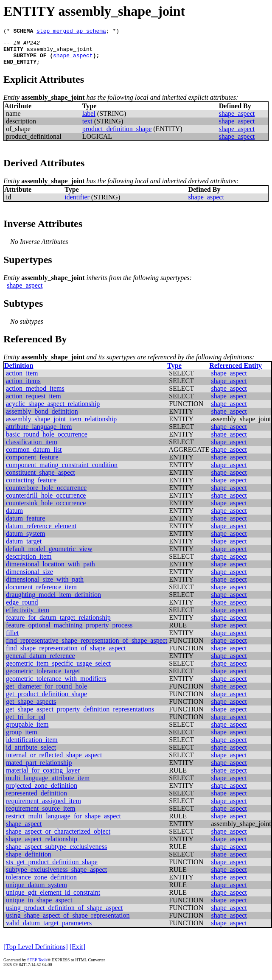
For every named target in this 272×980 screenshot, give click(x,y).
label (89, 120)
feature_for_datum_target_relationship (58, 624)
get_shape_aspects (31, 708)
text (87, 127)
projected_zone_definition (42, 792)
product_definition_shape (117, 135)
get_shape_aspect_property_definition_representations (80, 715)
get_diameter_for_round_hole (46, 693)
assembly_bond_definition (42, 418)
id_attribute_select (31, 754)
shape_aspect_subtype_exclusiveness (56, 853)
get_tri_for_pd (25, 723)
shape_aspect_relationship (42, 845)
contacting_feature (31, 486)
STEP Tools (37, 966)
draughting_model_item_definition (53, 601)
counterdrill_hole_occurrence (46, 502)
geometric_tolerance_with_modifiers (56, 685)
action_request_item (34, 402)
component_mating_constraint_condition (62, 471)
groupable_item (27, 731)
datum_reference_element (41, 532)
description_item (29, 563)
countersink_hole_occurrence (46, 509)
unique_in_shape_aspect (39, 906)
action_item (22, 379)
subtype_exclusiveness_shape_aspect (56, 876)
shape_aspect (73, 60)
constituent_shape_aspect (41, 479)
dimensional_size (29, 578)
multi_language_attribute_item (48, 784)
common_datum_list (34, 456)
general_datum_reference (41, 662)
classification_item (32, 448)
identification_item (32, 746)
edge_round (22, 609)
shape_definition (29, 861)
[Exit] (77, 953)
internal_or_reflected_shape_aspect (54, 761)
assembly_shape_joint (60, 53)
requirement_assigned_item (43, 807)
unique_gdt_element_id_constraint (53, 899)
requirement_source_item (41, 815)
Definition (19, 372)
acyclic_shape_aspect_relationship (53, 410)
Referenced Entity (236, 372)
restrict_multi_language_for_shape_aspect (63, 822)
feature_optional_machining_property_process (69, 631)
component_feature (32, 463)
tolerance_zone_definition (41, 883)
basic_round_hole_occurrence (47, 441)
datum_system (25, 540)
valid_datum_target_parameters (49, 929)
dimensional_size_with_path (45, 586)
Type (174, 372)
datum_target (24, 547)
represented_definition (36, 799)
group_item (22, 738)
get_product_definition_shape (46, 700)
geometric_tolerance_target (43, 677)
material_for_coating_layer (43, 777)
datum (14, 517)
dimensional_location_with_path (50, 570)
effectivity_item (28, 616)
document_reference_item (41, 593)
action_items (23, 387)
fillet (12, 639)
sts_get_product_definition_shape (52, 868)
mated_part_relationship (39, 769)
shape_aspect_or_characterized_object (58, 838)
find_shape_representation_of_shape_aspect (66, 654)
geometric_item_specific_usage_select (58, 670)
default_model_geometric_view (49, 555)
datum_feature (25, 525)
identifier (77, 203)
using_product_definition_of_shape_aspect (64, 914)
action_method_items (35, 395)
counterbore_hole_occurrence (46, 494)
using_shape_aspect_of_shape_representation (68, 922)
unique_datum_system (36, 891)
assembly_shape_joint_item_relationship (61, 425)
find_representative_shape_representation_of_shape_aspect (87, 647)
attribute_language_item (39, 433)
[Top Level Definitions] (36, 953)
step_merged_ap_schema (71, 32)
